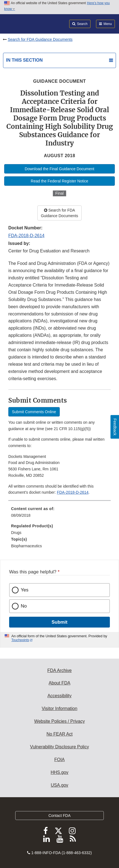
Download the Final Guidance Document (59, 169)
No (24, 606)
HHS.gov (59, 772)
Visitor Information (60, 708)
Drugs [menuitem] (16, 533)
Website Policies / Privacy (60, 721)
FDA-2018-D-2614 (26, 236)
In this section (24, 60)
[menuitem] (59, 514)
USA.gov (59, 785)
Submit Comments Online (34, 412)
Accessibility (59, 696)
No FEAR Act (59, 734)
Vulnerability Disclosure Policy (60, 747)
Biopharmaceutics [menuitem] (26, 546)
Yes (25, 590)
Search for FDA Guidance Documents (40, 39)
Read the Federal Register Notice (59, 181)
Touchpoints (20, 640)
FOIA (59, 760)
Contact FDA (59, 816)
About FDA (59, 683)
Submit (59, 622)
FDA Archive (59, 670)
